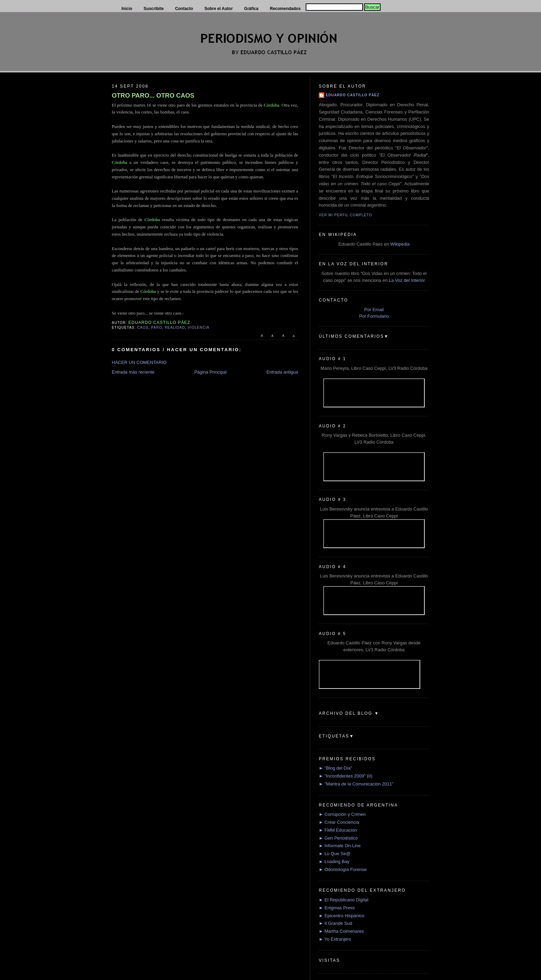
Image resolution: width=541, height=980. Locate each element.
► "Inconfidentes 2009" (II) (346, 776)
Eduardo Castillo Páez (353, 95)
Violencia (199, 328)
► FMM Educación (338, 830)
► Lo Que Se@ (335, 854)
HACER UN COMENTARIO (139, 362)
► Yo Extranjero (335, 939)
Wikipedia (400, 244)
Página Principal (210, 372)
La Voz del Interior (407, 280)
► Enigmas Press (337, 908)
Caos (143, 328)
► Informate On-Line (340, 846)
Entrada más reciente (133, 372)
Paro (157, 328)
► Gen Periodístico (338, 838)
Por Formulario (374, 316)
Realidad (175, 328)
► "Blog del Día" (336, 768)
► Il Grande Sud (336, 923)
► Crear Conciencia (339, 822)
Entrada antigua (282, 372)
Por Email (374, 310)
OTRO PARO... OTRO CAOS (153, 96)
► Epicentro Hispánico (342, 916)
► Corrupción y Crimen (342, 814)
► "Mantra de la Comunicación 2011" (356, 784)
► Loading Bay (334, 862)
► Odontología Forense (343, 869)
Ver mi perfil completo (346, 215)
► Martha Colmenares (341, 931)
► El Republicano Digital (344, 900)
